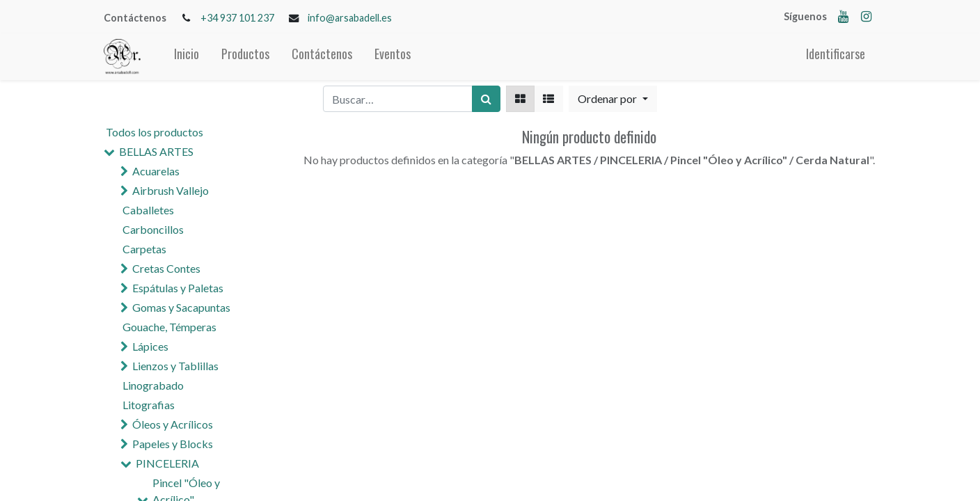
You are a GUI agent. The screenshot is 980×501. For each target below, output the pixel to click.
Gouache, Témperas (169, 327)
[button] (612, 99)
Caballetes (148, 210)
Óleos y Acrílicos (173, 424)
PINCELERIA (167, 463)
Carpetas (144, 249)
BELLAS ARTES (156, 151)
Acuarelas (156, 171)
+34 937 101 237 (237, 18)
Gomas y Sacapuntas (181, 307)
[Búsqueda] (486, 99)
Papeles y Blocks (173, 444)
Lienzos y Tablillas (175, 366)
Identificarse (836, 54)
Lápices (150, 346)
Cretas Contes (166, 268)
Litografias (149, 405)
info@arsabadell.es (350, 18)
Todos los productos (155, 132)
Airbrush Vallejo (171, 190)
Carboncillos (153, 229)
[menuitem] (187, 57)
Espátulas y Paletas (178, 288)
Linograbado (153, 385)
